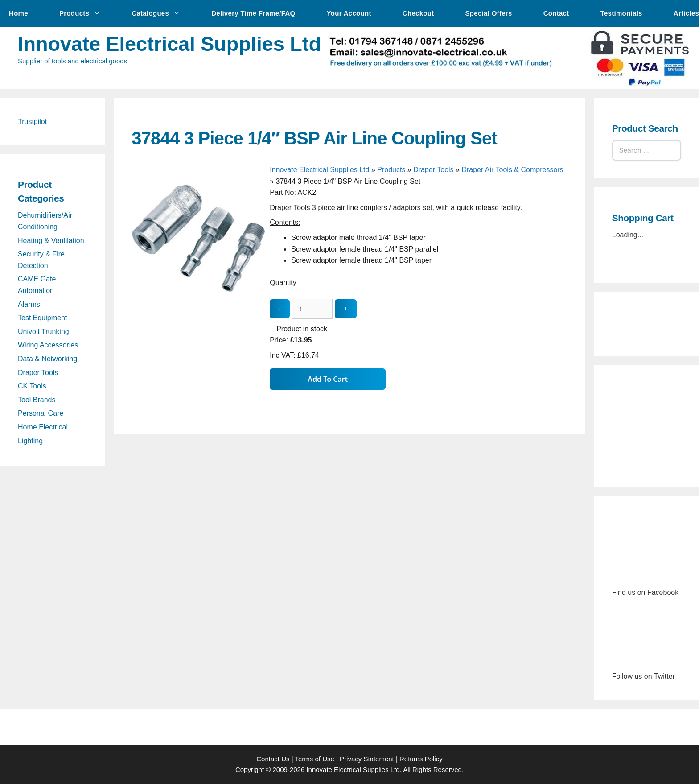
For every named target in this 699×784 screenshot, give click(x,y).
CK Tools (32, 386)
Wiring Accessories (48, 345)
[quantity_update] (312, 309)
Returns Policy (421, 759)
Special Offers (489, 13)
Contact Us (273, 759)
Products (84, 13)
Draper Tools (433, 170)
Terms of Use (314, 759)
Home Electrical (43, 427)
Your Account (349, 13)
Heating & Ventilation (51, 241)
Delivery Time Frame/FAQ (253, 13)
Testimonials (621, 13)
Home (19, 13)
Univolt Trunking (43, 332)
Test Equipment (42, 318)
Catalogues (160, 13)
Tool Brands (37, 400)
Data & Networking (47, 359)
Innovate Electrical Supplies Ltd (169, 44)
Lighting (30, 441)
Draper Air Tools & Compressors (512, 170)
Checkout (418, 13)
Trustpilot (32, 122)
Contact (556, 13)
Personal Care (41, 413)
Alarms (29, 304)
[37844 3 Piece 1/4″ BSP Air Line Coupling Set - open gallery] (198, 303)
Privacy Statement (367, 759)
